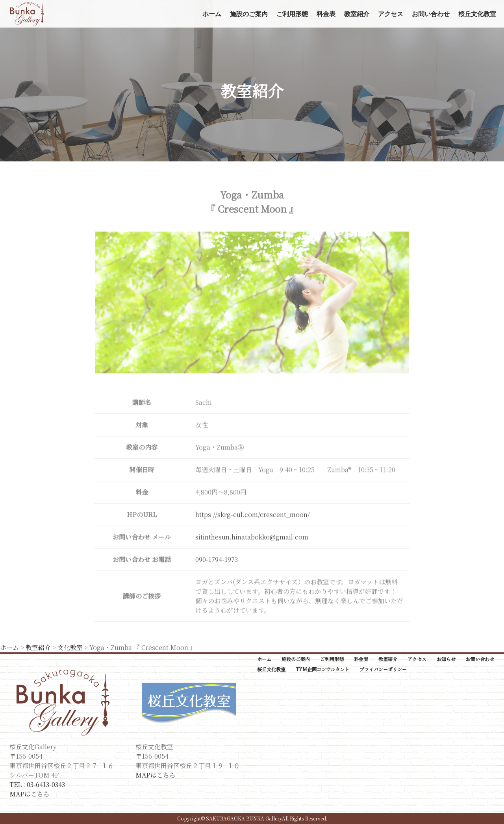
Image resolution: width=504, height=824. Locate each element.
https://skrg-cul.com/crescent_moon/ (253, 516)
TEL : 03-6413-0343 (37, 784)
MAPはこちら (30, 794)
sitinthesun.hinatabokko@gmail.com (252, 538)
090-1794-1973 (217, 560)
